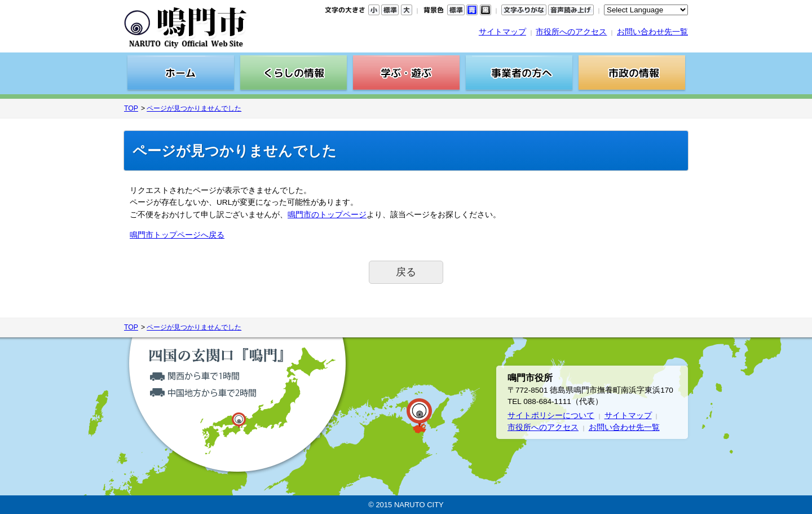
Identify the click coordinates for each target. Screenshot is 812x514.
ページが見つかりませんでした (194, 108)
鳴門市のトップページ (327, 215)
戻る (406, 272)
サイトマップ (502, 32)
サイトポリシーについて (551, 416)
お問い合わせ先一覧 (652, 32)
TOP (131, 108)
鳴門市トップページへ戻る (177, 235)
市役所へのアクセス (571, 32)
